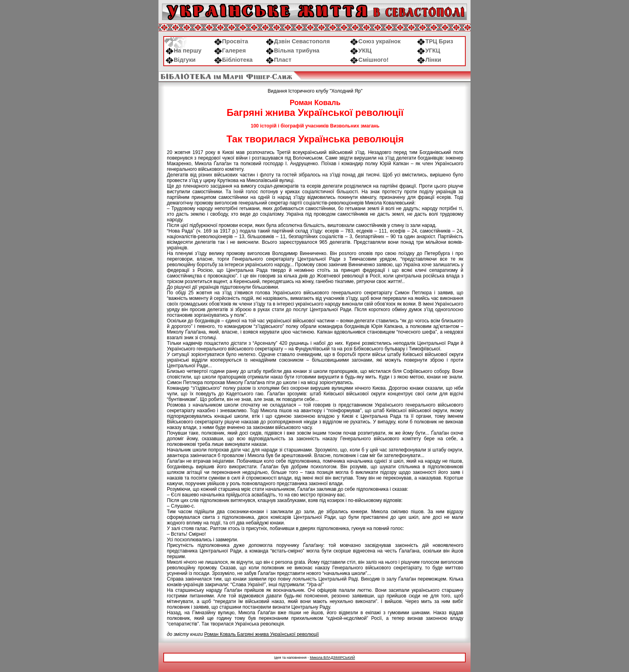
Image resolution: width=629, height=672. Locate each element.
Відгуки (181, 60)
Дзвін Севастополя (298, 41)
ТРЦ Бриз (435, 41)
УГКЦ (429, 51)
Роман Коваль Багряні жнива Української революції (262, 634)
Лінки (429, 60)
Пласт (279, 60)
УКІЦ (361, 51)
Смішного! (369, 60)
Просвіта (231, 41)
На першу (184, 51)
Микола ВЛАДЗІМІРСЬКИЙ (332, 658)
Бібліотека (233, 60)
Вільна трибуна (293, 51)
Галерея (230, 51)
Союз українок (375, 41)
